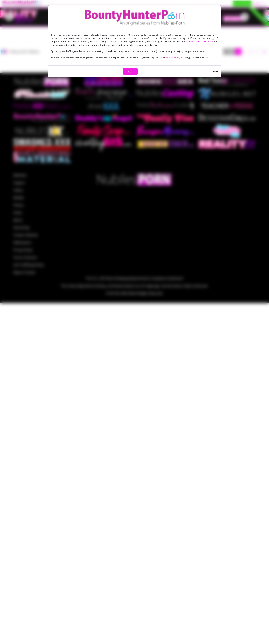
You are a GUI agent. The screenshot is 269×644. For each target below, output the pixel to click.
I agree (130, 71)
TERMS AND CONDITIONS (200, 42)
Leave (215, 71)
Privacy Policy (172, 58)
